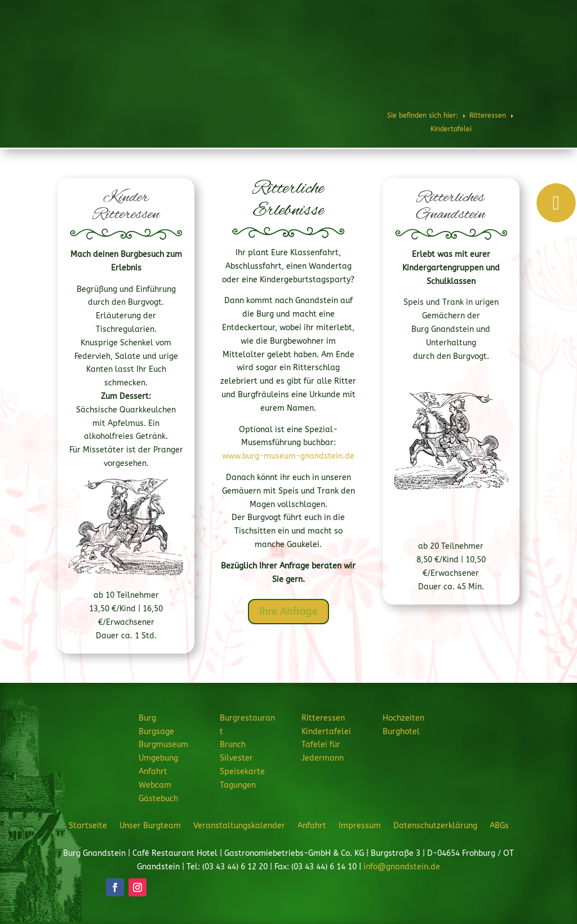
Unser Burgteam (150, 825)
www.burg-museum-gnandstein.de (288, 456)
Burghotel (510, 42)
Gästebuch (158, 799)
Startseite (88, 825)
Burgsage (156, 732)
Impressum (360, 825)
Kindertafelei (326, 732)
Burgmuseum (163, 745)
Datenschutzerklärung (435, 825)
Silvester (236, 758)
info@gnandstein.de (402, 867)
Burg (213, 42)
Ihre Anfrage (288, 611)
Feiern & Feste (399, 42)
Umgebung (158, 758)
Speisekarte (242, 772)
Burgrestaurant (268, 42)
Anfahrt (153, 772)
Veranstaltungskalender (239, 825)
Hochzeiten (463, 42)
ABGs (499, 825)
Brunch (233, 745)
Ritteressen (335, 42)
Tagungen (238, 785)
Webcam (155, 785)
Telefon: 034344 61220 (523, 12)
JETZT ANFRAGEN (498, 79)
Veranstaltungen (429, 79)
